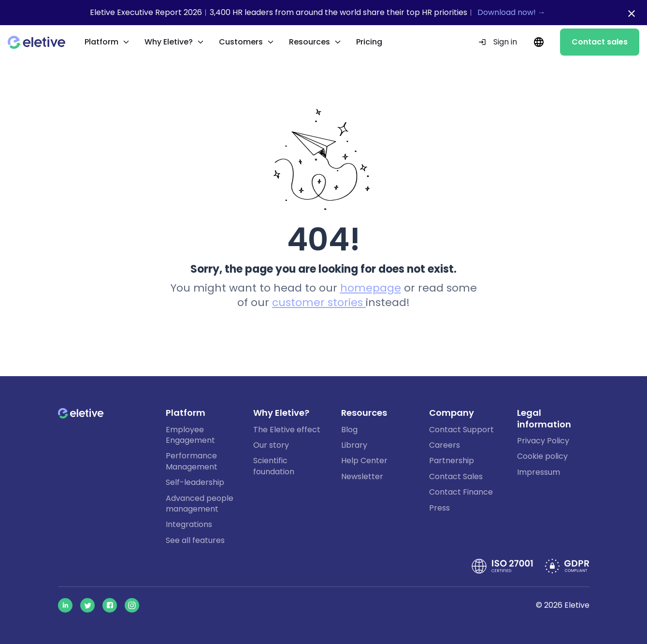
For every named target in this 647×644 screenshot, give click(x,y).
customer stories (319, 302)
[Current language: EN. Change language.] (539, 42)
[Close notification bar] (632, 14)
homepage (371, 288)
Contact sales (600, 42)
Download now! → (511, 12)
